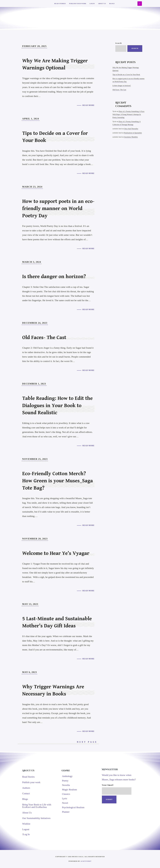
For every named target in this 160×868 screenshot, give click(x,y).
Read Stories (60, 4)
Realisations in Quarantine (133, 133)
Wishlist (26, 824)
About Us (102, 4)
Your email (117, 789)
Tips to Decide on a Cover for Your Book (126, 75)
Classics (66, 794)
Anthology (67, 776)
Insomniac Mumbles (131, 137)
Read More (88, 105)
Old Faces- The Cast (119, 90)
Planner (66, 812)
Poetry (65, 781)
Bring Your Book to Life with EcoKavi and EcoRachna (37, 806)
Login (92, 4)
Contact (26, 793)
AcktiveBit (86, 861)
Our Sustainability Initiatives (36, 818)
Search (118, 43)
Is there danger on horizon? (122, 86)
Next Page (88, 742)
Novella (66, 785)
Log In (26, 834)
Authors (26, 788)
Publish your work (78, 4)
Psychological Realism (73, 807)
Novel (65, 803)
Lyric (65, 798)
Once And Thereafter (131, 129)
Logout (26, 829)
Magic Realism (69, 790)
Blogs (112, 4)
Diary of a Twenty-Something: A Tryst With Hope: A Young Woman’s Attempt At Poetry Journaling (128, 114)
